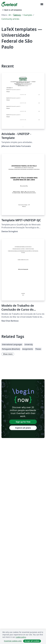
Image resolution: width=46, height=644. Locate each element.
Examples (28, 15)
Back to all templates (12, 10)
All (10, 15)
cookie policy (21, 637)
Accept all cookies (32, 641)
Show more (8, 354)
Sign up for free (23, 422)
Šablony (17, 15)
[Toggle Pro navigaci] (42, 4)
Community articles (10, 19)
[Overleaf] (9, 4)
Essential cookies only (13, 641)
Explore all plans (23, 428)
